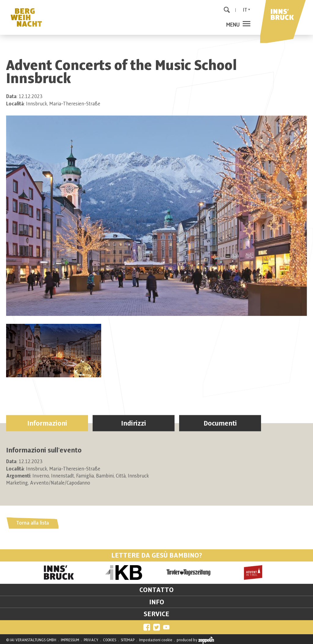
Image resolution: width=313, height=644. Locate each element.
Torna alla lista (33, 523)
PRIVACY (91, 640)
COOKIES (110, 640)
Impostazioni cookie (156, 640)
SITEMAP (128, 640)
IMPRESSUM (70, 640)
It (245, 10)
